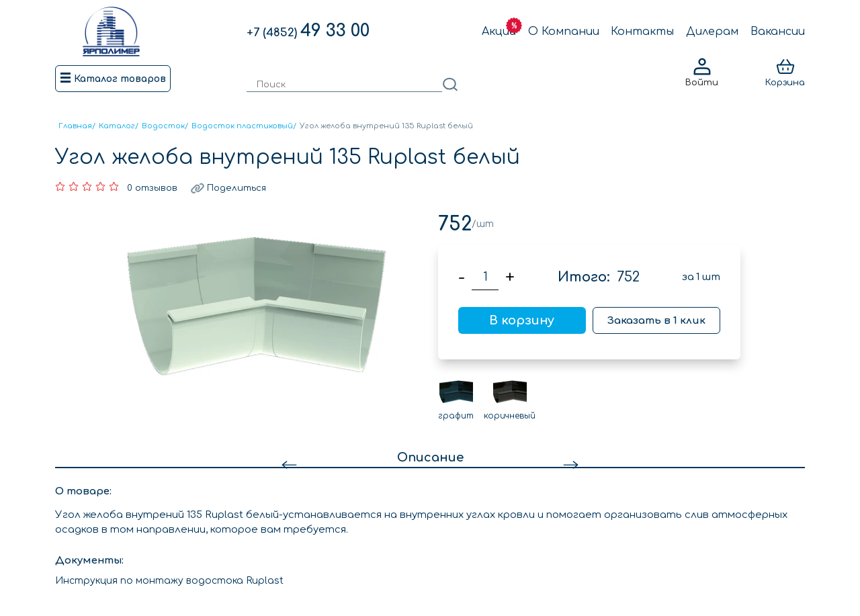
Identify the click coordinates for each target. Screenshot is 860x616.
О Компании (564, 32)
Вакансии (778, 32)
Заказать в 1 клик (656, 321)
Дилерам (712, 32)
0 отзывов (152, 188)
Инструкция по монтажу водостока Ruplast (169, 581)
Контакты (642, 32)
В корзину (522, 320)
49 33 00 (308, 31)
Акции (499, 32)
